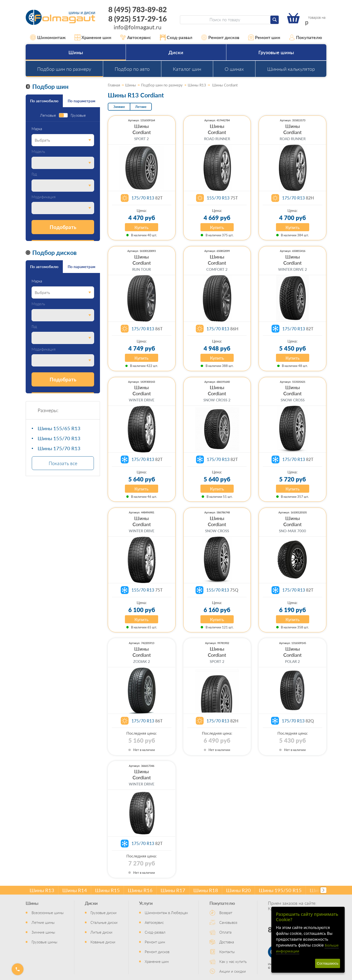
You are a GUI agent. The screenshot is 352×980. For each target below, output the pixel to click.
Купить (142, 227)
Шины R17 (173, 890)
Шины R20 (238, 890)
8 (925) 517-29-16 (137, 19)
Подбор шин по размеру (64, 69)
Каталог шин (187, 69)
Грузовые (78, 115)
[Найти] (275, 20)
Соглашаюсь (328, 963)
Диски (176, 52)
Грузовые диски (104, 912)
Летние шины (43, 922)
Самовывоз (228, 922)
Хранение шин (93, 37)
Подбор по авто (132, 69)
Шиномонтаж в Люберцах (166, 912)
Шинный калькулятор (291, 69)
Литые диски (101, 932)
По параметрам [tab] (82, 101)
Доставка (227, 942)
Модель (38, 151)
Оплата (225, 932)
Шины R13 (42, 890)
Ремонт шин (264, 37)
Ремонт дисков (220, 37)
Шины (76, 52)
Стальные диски (104, 922)
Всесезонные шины (48, 912)
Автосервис (136, 37)
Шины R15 (107, 890)
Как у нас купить (233, 961)
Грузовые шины (276, 52)
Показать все (63, 463)
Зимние (119, 107)
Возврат (226, 912)
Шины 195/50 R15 (280, 890)
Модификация (44, 197)
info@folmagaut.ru (137, 27)
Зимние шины (43, 932)
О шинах (234, 69)
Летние (141, 107)
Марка (37, 129)
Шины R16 (140, 890)
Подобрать (63, 227)
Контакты (227, 952)
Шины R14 (75, 890)
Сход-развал (176, 37)
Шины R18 (206, 890)
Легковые (48, 115)
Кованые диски (103, 942)
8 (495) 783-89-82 (137, 9)
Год (34, 174)
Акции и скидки (233, 971)
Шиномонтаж (48, 37)
